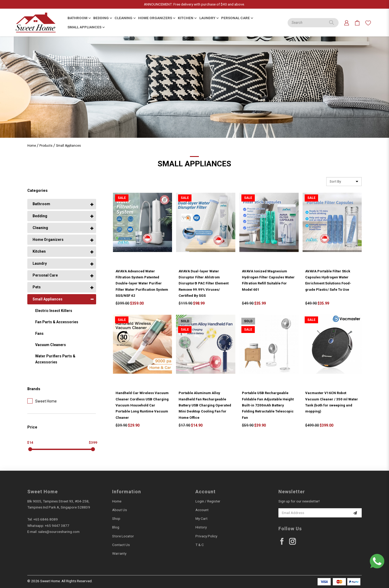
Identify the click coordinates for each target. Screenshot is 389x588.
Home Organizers (48, 240)
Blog (116, 527)
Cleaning (40, 228)
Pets (37, 287)
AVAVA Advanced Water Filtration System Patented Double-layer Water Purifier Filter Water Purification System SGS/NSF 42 (142, 283)
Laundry (40, 263)
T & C (200, 545)
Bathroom (41, 204)
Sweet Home (42, 401)
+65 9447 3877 (57, 526)
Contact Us (121, 545)
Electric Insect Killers (54, 311)
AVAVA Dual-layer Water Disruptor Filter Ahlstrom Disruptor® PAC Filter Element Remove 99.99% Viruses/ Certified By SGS (204, 283)
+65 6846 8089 (46, 519)
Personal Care (45, 275)
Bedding (40, 216)
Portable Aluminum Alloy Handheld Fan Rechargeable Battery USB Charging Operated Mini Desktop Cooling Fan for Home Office (205, 405)
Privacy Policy (206, 536)
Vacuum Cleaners (51, 345)
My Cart (201, 518)
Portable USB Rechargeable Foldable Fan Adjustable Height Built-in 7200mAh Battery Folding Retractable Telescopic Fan (268, 405)
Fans (39, 333)
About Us (120, 510)
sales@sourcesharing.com (59, 532)
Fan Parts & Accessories (57, 322)
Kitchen (39, 251)
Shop (116, 518)
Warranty (119, 553)
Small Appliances (68, 146)
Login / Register (208, 501)
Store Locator (123, 536)
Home (32, 146)
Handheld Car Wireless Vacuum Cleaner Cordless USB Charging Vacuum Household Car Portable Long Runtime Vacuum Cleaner (142, 405)
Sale (122, 198)
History (201, 527)
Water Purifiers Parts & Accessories (55, 359)
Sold (185, 321)
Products (46, 146)
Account (202, 510)
